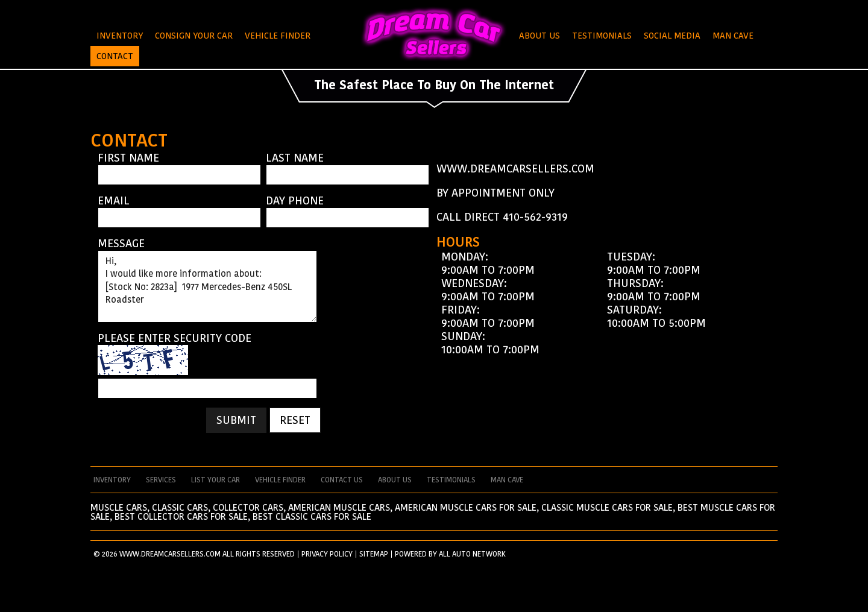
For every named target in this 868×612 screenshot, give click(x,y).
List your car (215, 480)
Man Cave (733, 36)
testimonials (451, 480)
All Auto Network (472, 554)
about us (395, 480)
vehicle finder (280, 480)
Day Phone (295, 201)
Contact (115, 56)
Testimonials (602, 36)
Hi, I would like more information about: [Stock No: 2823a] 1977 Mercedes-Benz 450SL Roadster (207, 286)
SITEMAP (374, 554)
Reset (295, 420)
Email (114, 201)
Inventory (120, 36)
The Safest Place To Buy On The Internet (434, 85)
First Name (128, 158)
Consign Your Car (194, 36)
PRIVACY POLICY (327, 554)
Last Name (295, 158)
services (161, 480)
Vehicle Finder (278, 36)
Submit (236, 420)
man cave (507, 480)
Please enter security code (175, 338)
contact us (342, 480)
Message (121, 244)
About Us (539, 36)
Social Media (672, 36)
